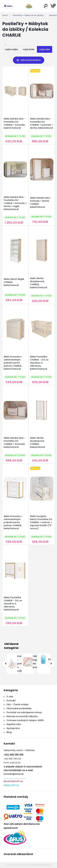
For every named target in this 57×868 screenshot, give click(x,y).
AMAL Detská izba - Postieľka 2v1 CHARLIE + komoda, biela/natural (14, 442)
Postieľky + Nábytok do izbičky (28, 15)
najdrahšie (29, 49)
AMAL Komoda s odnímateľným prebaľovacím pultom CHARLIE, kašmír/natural (13, 363)
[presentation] (6, 664)
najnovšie (45, 49)
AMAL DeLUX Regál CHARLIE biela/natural (14, 282)
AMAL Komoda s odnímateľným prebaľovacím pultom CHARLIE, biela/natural (13, 522)
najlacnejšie (11, 49)
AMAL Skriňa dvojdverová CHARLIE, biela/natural (37, 442)
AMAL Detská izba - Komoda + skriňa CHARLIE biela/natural (41, 202)
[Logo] (28, 6)
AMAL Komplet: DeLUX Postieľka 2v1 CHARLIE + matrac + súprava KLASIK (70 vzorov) (41, 522)
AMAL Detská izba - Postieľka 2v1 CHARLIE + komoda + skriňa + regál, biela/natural (15, 203)
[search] (46, 6)
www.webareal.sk (41, 865)
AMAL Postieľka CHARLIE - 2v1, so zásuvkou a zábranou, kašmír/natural (39, 363)
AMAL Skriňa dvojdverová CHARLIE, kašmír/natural (39, 283)
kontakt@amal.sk (14, 774)
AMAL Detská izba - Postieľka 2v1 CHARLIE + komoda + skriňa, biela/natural (41, 123)
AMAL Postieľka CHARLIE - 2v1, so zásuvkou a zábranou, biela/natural (13, 604)
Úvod (5, 15)
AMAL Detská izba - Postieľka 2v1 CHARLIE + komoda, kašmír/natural (14, 123)
